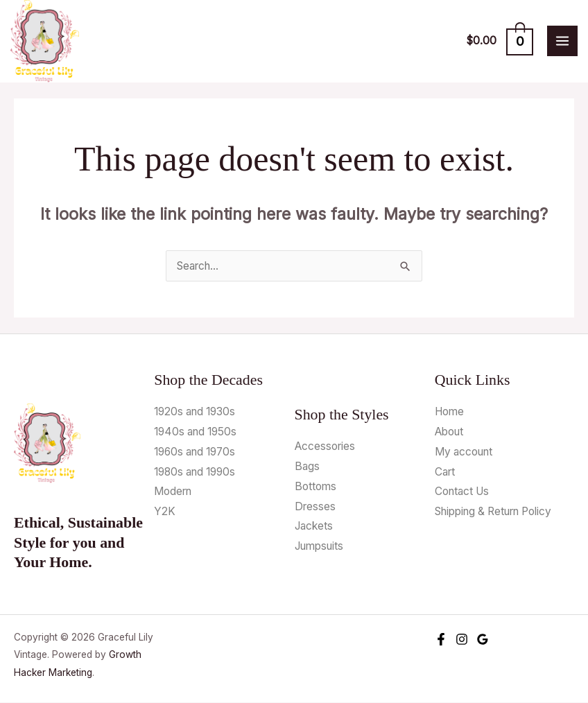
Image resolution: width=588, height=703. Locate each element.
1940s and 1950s (195, 432)
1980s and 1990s (194, 472)
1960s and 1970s (194, 452)
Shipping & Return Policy (493, 512)
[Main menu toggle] (562, 42)
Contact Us (462, 492)
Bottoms (315, 487)
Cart (445, 472)
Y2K (165, 512)
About (449, 432)
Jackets (314, 527)
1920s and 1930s (194, 412)
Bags (307, 467)
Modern (173, 492)
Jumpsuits (319, 547)
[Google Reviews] (483, 640)
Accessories (325, 447)
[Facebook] (441, 640)
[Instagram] (462, 640)
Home (449, 412)
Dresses (315, 507)
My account (464, 452)
